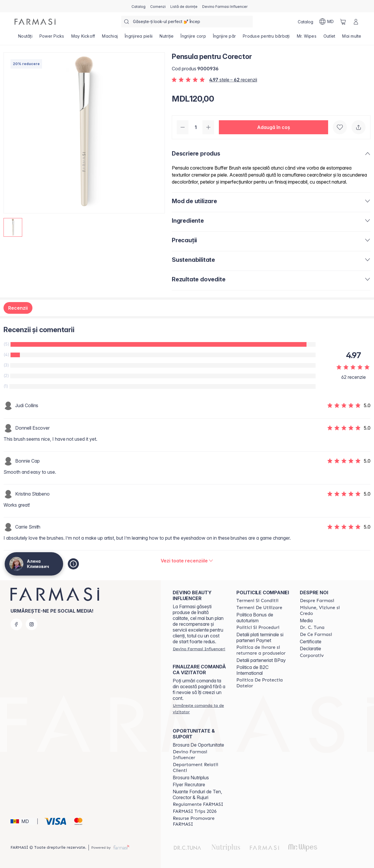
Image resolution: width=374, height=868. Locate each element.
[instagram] (32, 624)
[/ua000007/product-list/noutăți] (25, 38)
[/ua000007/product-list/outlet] (329, 38)
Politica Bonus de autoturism (255, 618)
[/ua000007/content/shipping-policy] (263, 650)
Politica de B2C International (252, 670)
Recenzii (18, 308)
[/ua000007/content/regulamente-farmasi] (198, 804)
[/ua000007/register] (158, 6)
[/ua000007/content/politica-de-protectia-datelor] (263, 683)
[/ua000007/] (35, 22)
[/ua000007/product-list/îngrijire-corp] (193, 38)
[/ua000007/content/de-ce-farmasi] (316, 635)
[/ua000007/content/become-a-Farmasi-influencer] (199, 755)
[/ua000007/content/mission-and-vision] (326, 611)
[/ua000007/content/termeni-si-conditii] (257, 601)
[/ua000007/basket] (343, 22)
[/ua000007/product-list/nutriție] (167, 38)
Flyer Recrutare (189, 785)
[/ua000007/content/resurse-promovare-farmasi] (199, 821)
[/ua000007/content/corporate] (312, 656)
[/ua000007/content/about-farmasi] (317, 601)
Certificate (311, 642)
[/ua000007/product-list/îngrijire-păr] (224, 38)
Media (306, 621)
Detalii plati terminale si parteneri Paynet (260, 637)
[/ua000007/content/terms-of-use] (259, 608)
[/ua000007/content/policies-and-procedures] (258, 628)
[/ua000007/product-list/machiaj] (110, 38)
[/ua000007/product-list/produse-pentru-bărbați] (266, 38)
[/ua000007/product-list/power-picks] (52, 38)
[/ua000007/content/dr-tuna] (312, 628)
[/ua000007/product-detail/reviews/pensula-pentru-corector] (187, 561)
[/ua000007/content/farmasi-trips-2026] (195, 811)
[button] (273, 127)
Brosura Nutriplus (191, 778)
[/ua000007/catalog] (138, 6)
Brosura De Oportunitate (198, 745)
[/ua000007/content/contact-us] (199, 768)
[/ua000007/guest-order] (199, 709)
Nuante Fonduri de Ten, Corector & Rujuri (197, 794)
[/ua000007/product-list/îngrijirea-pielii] (139, 38)
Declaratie (310, 649)
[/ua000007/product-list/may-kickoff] (83, 38)
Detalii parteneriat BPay (261, 660)
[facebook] (16, 624)
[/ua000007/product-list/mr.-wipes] (307, 38)
